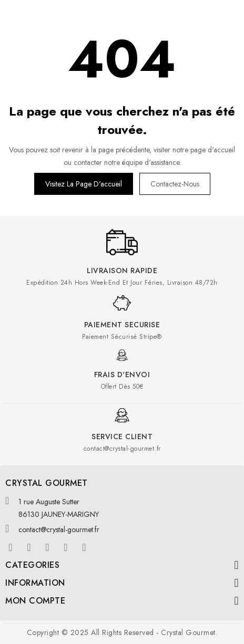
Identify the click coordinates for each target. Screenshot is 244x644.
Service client (122, 437)
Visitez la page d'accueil (84, 184)
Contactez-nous (175, 184)
